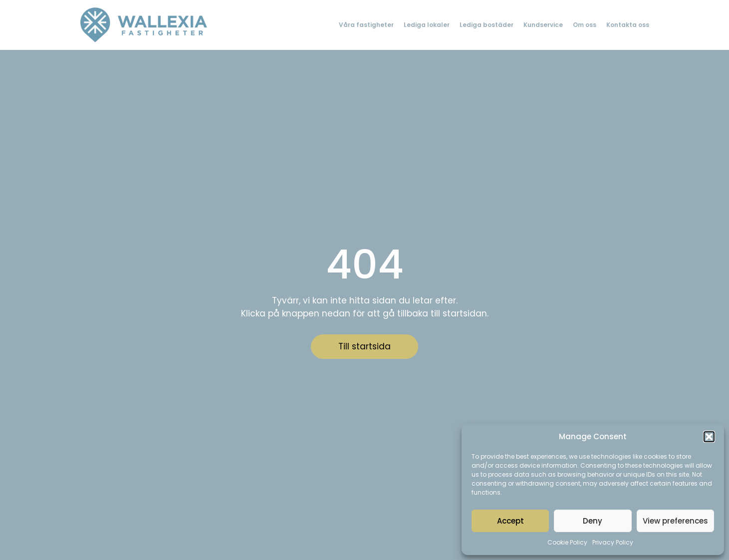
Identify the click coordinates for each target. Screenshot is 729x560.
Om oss (585, 25)
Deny (593, 521)
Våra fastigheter (366, 25)
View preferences (675, 521)
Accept (510, 521)
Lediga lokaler (427, 25)
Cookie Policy (567, 542)
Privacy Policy (613, 542)
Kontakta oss (628, 25)
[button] (709, 437)
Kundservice (543, 25)
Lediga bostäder (486, 25)
